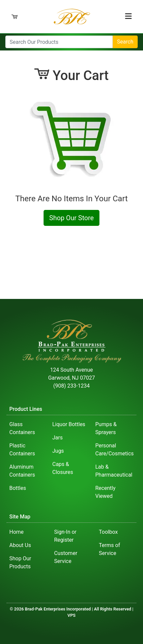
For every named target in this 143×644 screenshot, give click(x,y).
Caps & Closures (63, 468)
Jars (57, 438)
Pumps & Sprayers (106, 428)
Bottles (18, 488)
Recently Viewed (105, 492)
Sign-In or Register (65, 536)
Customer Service (66, 557)
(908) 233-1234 (71, 386)
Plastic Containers (22, 450)
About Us (20, 545)
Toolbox (108, 532)
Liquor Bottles (69, 424)
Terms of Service (109, 549)
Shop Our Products (20, 562)
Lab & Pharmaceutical (114, 471)
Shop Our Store (71, 218)
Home (16, 532)
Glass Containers (22, 428)
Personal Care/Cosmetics (114, 450)
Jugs (58, 451)
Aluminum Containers (22, 471)
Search (125, 42)
